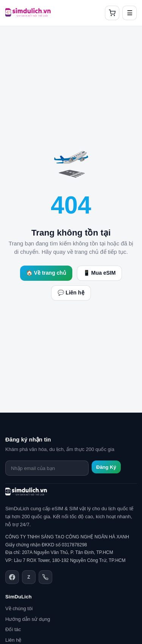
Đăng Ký (106, 467)
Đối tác (13, 629)
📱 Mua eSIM (99, 273)
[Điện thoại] (45, 577)
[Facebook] (12, 577)
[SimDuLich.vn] (28, 13)
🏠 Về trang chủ (46, 273)
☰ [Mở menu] (130, 13)
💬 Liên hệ (71, 293)
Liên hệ (13, 640)
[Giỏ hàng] (112, 13)
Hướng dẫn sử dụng (28, 619)
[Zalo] (29, 577)
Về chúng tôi (19, 608)
